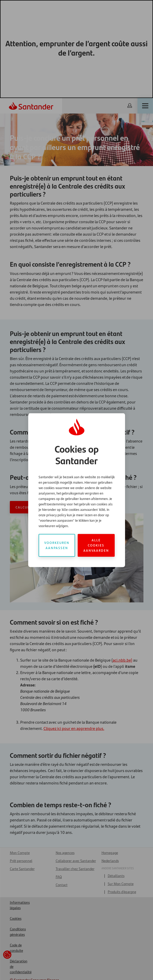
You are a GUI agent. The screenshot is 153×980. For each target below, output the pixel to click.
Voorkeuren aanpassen (57, 545)
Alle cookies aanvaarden (96, 545)
